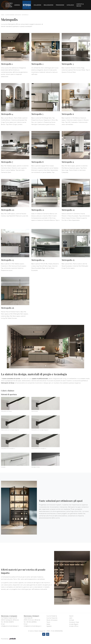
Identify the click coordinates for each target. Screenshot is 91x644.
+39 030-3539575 (8, 622)
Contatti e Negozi (80, 5)
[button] (10, 360)
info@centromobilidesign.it (10, 626)
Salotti (71, 616)
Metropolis (25, 15)
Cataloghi (70, 5)
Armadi (72, 620)
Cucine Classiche (52, 618)
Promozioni (60, 5)
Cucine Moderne (52, 616)
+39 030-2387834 (31, 622)
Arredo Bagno (74, 624)
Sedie (48, 624)
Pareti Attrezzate (52, 620)
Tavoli (48, 622)
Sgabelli (49, 626)
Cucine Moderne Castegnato (13, 15)
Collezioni (37, 5)
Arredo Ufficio (74, 626)
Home (3, 15)
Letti (71, 618)
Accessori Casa (74, 622)
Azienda (17, 5)
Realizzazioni (49, 5)
